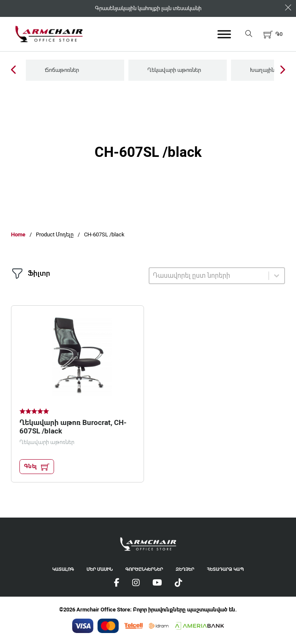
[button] (273, 34)
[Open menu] (224, 34)
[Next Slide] (283, 70)
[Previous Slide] (13, 70)
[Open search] (249, 34)
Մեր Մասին (100, 569)
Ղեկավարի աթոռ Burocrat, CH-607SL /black (73, 427)
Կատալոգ (63, 569)
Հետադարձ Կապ (225, 569)
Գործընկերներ (144, 569)
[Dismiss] (288, 8)
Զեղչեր (185, 569)
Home (18, 234)
